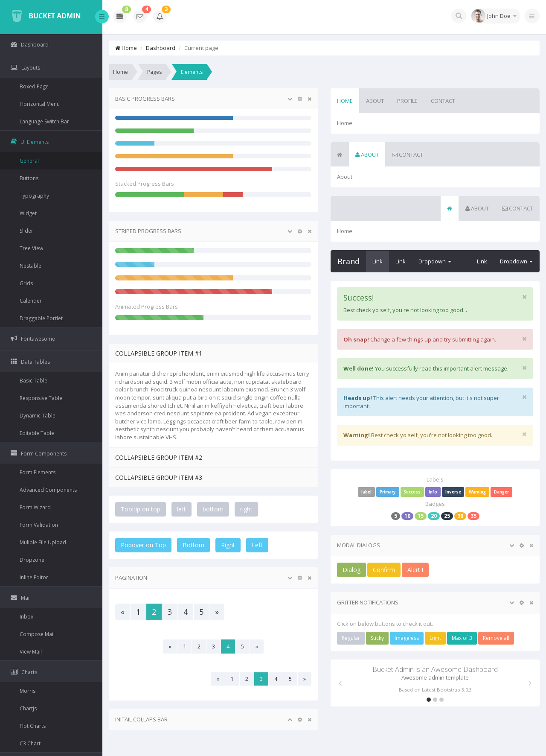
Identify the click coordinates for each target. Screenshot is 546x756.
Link (378, 261)
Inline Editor (34, 577)
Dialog (351, 570)
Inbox (26, 617)
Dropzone (32, 560)
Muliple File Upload (43, 542)
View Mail (31, 652)
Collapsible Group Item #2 (159, 457)
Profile (407, 101)
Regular (351, 638)
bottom (213, 509)
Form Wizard (35, 507)
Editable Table (37, 433)
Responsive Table (41, 398)
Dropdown (435, 261)
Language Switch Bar (44, 121)
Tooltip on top (141, 509)
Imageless (407, 638)
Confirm (384, 570)
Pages (154, 72)
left (182, 509)
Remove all (496, 638)
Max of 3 (462, 638)
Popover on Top (143, 545)
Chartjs (28, 708)
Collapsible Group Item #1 (159, 353)
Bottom (193, 545)
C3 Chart (30, 743)
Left (257, 545)
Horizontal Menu (40, 104)
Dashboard (161, 48)
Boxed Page (34, 86)
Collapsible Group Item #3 (159, 477)
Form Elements (38, 472)
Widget (28, 213)
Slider (26, 231)
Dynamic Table (38, 416)
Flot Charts (33, 726)
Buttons (29, 178)
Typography (34, 196)
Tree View (31, 248)
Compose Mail (37, 634)
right (246, 509)
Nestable (30, 266)
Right (228, 545)
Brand (349, 261)
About (375, 101)
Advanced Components (48, 490)
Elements (192, 72)
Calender (31, 301)
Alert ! (415, 570)
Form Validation (39, 525)
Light (435, 638)
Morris (28, 691)
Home (126, 48)
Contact (443, 101)
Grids (26, 283)
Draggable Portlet (41, 318)
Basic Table (33, 381)
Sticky (377, 638)
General (29, 161)
